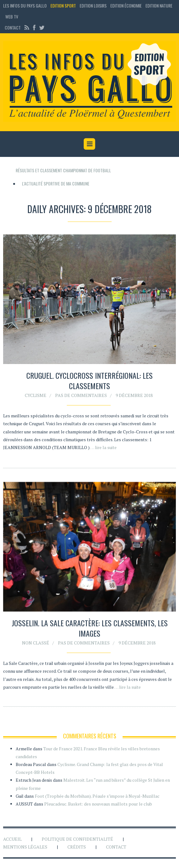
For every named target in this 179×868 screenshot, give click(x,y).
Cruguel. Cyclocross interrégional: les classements (89, 381)
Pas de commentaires (81, 395)
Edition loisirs (93, 5)
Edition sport (63, 5)
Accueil (12, 839)
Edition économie (126, 5)
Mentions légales (25, 847)
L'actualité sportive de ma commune (56, 183)
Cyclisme (36, 395)
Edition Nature (159, 5)
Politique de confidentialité (77, 839)
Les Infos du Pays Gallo (25, 5)
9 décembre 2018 (134, 395)
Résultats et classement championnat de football (63, 170)
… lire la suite (103, 447)
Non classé (36, 644)
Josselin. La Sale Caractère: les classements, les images (90, 630)
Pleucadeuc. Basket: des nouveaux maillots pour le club (98, 804)
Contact (13, 27)
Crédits (77, 847)
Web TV (12, 16)
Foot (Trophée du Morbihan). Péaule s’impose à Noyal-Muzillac (97, 796)
